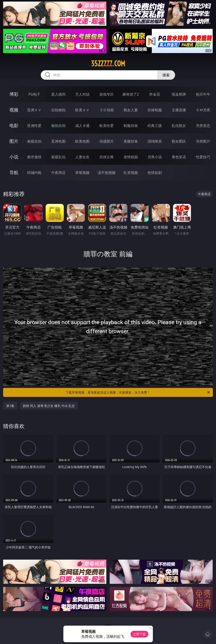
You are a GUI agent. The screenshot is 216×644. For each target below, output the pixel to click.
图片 (14, 141)
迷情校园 (131, 157)
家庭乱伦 (58, 157)
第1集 (10, 406)
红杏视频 (131, 173)
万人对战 (82, 94)
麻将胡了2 (131, 94)
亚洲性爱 (34, 126)
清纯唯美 (155, 141)
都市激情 (34, 157)
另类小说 (155, 157)
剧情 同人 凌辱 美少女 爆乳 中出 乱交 (49, 406)
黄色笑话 (179, 157)
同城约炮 (34, 173)
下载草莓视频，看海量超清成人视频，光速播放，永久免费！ (138, 392)
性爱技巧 (203, 157)
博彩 (14, 94)
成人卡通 (82, 126)
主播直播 (179, 110)
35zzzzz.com (108, 64)
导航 (14, 172)
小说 (14, 157)
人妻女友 (82, 157)
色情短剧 (155, 173)
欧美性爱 (107, 126)
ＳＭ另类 (203, 110)
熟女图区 (179, 141)
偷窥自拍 (34, 141)
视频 (14, 110)
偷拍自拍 (58, 126)
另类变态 (203, 126)
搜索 (166, 75)
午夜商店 (58, 173)
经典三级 (155, 126)
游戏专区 (107, 94)
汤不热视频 (107, 173)
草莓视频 (82, 173)
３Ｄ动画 (107, 110)
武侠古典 (107, 157)
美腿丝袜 (131, 141)
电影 (14, 125)
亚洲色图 (58, 141)
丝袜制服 (155, 110)
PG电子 (34, 94)
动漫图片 (107, 141)
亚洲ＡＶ (34, 110)
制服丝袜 (131, 126)
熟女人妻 (131, 110)
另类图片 (203, 141)
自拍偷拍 (58, 110)
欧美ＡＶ (82, 110)
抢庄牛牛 (203, 94)
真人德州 (58, 94)
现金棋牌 (179, 94)
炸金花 (155, 94)
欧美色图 (82, 141)
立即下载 (139, 634)
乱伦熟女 (179, 126)
